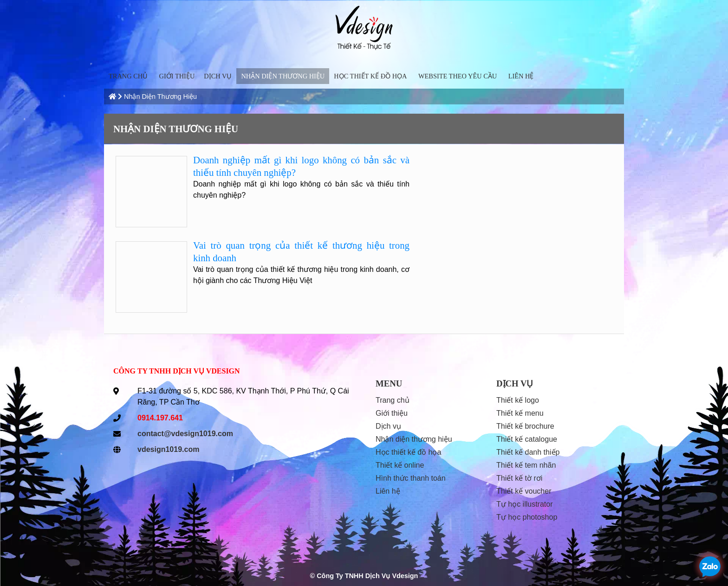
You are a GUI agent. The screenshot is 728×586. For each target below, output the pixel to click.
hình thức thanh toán (411, 478)
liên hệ (521, 76)
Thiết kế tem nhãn (526, 465)
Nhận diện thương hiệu (283, 76)
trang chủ (128, 76)
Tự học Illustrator (524, 504)
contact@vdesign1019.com (185, 434)
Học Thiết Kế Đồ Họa (370, 76)
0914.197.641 (160, 418)
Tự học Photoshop (527, 517)
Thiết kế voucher (524, 491)
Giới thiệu (177, 76)
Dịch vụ (218, 76)
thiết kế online (400, 465)
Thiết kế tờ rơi (519, 478)
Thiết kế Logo (518, 400)
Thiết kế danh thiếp (528, 452)
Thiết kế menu (520, 413)
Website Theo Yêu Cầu (458, 76)
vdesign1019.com (168, 449)
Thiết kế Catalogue (527, 439)
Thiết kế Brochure (525, 426)
